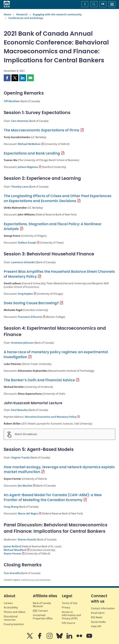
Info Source (68, 623)
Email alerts (98, 613)
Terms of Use (70, 603)
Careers (8, 603)
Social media (98, 622)
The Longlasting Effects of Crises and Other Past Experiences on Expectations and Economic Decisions (58, 198)
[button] (7, 78)
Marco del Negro (28, 513)
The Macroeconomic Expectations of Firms (42, 130)
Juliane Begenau (28, 167)
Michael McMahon (29, 144)
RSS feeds (97, 617)
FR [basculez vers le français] (103, 4)
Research (22, 14)
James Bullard (12, 546)
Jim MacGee (25, 486)
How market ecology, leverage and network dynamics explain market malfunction (59, 470)
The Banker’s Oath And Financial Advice (39, 380)
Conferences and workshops (26, 18)
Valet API (96, 626)
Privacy (66, 607)
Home (7, 14)
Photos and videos (15, 612)
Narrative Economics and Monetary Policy (51, 417)
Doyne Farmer (12, 553)
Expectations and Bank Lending (32, 153)
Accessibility (11, 607)
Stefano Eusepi (27, 243)
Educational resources (11, 618)
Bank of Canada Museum (42, 605)
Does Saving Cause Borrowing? (31, 303)
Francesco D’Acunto (30, 317)
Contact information (103, 608)
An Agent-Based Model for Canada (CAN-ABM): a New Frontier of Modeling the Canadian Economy (53, 497)
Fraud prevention (14, 624)
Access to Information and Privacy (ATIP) (71, 615)
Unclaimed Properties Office (43, 617)
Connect (40, 611)
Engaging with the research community (57, 14)
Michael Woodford (15, 550)
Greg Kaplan (25, 294)
